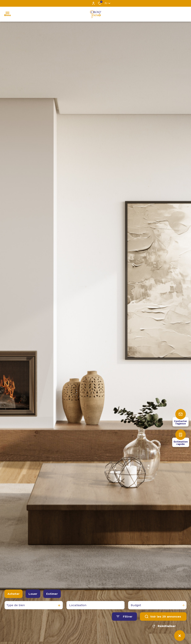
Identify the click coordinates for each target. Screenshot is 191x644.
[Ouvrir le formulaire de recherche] (124, 618)
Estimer (52, 595)
